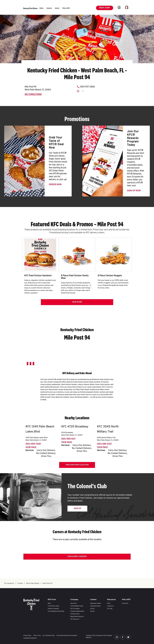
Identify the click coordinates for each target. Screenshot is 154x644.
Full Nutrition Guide (53, 606)
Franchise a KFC (75, 614)
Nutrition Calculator (53, 609)
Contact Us (110, 606)
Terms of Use (37, 636)
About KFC (74, 603)
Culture (92, 609)
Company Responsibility (77, 611)
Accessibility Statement (30, 638)
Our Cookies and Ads (49, 636)
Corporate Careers (95, 606)
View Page (31, 448)
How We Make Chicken (77, 606)
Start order (105, 8)
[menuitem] (41, 8)
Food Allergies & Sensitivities (56, 611)
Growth (92, 611)
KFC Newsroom (75, 619)
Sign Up (77, 509)
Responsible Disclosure (77, 617)
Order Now (55, 185)
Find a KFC (125, 603)
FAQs (109, 603)
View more (77, 303)
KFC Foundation (75, 609)
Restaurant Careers (96, 603)
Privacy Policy (27, 636)
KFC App (110, 609)
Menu (49, 603)
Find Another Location (77, 466)
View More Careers (77, 558)
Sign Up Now (134, 191)
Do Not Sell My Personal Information (67, 636)
